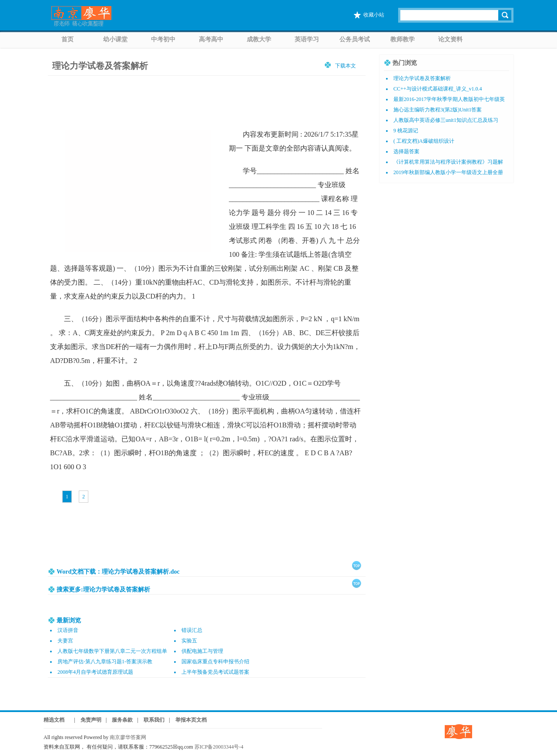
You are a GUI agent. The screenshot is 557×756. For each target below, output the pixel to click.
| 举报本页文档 (188, 720)
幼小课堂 (115, 39)
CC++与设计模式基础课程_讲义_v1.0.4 (438, 89)
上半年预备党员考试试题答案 (215, 672)
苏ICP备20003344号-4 (219, 747)
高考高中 (211, 39)
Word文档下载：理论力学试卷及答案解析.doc (118, 572)
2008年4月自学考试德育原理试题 (95, 672)
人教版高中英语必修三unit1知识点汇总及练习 (446, 120)
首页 (67, 39)
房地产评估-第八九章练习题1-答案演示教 (105, 662)
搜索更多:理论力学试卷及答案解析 (103, 590)
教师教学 (403, 39)
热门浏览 (405, 63)
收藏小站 (374, 15)
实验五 (189, 641)
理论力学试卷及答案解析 (100, 66)
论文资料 (450, 39)
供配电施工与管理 (202, 651)
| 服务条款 (119, 720)
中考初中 (163, 39)
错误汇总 (192, 630)
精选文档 (54, 720)
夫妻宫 (65, 641)
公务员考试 (355, 39)
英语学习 (307, 39)
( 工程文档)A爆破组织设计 (424, 141)
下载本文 (346, 66)
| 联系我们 (151, 720)
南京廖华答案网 (131, 737)
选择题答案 (406, 151)
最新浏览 (69, 620)
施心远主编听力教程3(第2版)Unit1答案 (438, 110)
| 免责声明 (85, 720)
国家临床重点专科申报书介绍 (215, 662)
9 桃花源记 (406, 131)
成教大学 (259, 39)
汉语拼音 (68, 630)
